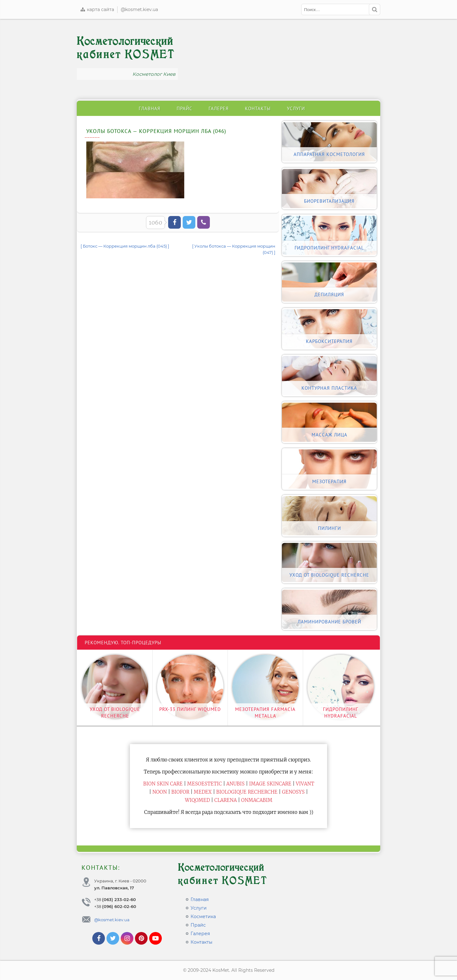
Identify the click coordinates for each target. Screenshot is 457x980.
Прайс (185, 108)
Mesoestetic (204, 784)
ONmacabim (257, 800)
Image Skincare (270, 784)
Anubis (235, 784)
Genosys (293, 792)
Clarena (225, 800)
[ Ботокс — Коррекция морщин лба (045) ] (125, 246)
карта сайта (97, 9)
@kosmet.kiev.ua (139, 9)
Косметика (203, 917)
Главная (150, 108)
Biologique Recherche (247, 792)
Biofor (180, 792)
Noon (160, 792)
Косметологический (126, 48)
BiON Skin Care (163, 784)
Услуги (296, 108)
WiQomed (197, 800)
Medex (203, 792)
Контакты (258, 108)
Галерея (219, 108)
